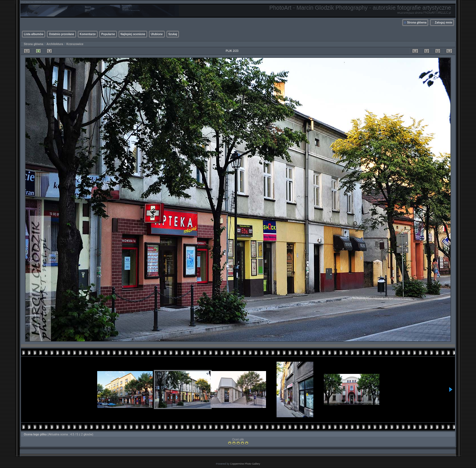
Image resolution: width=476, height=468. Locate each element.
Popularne (108, 34)
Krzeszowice (75, 44)
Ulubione (157, 34)
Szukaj (173, 34)
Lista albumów (34, 34)
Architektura (55, 44)
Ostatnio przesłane (61, 34)
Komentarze (88, 34)
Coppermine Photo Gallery (245, 464)
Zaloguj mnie (443, 23)
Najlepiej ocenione (133, 34)
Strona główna (417, 23)
